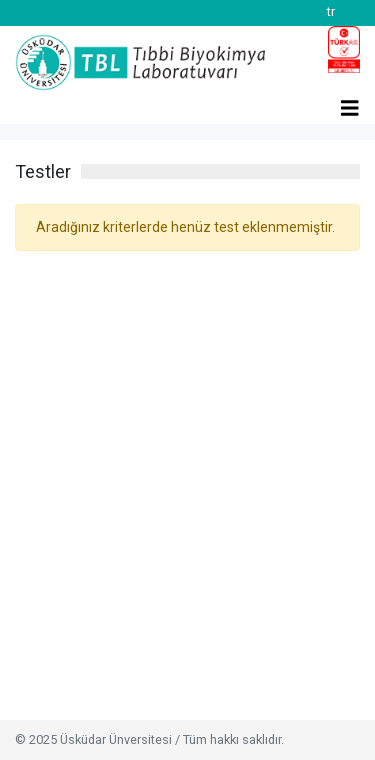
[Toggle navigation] (350, 98)
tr (331, 11)
